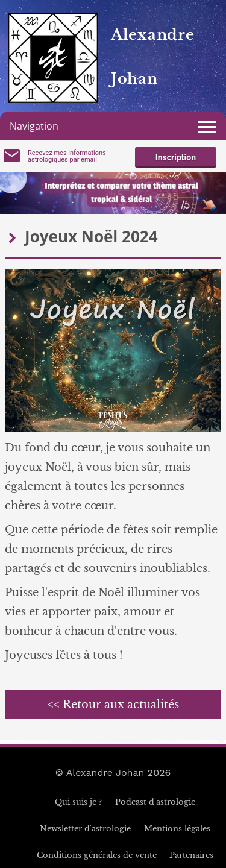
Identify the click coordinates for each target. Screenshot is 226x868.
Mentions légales (177, 829)
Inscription (176, 157)
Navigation (34, 126)
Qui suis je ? (78, 802)
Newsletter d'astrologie (85, 829)
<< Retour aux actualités (113, 705)
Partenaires (191, 855)
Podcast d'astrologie (155, 802)
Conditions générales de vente (97, 855)
